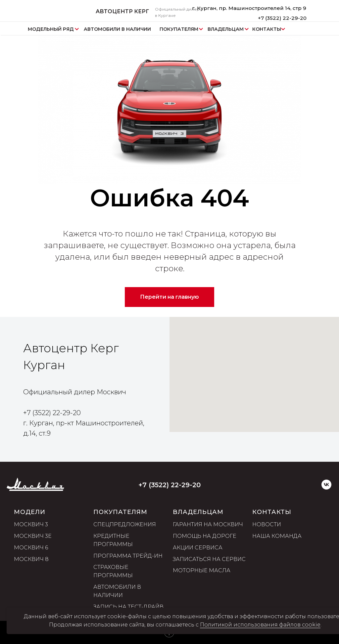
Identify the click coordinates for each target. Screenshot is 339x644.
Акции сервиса (198, 548)
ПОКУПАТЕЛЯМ (179, 29)
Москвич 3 (31, 525)
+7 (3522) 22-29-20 (282, 18)
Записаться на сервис (209, 559)
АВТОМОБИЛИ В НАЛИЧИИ (117, 29)
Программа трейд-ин (128, 556)
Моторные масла (202, 571)
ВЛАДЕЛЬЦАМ (226, 29)
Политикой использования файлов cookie (260, 625)
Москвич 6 (31, 548)
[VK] (326, 488)
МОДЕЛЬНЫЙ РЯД (51, 29)
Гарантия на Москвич (208, 525)
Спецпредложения (125, 525)
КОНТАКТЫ (267, 29)
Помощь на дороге (205, 536)
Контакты (272, 512)
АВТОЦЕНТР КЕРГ (122, 11)
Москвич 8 (31, 559)
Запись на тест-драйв (128, 607)
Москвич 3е (33, 536)
